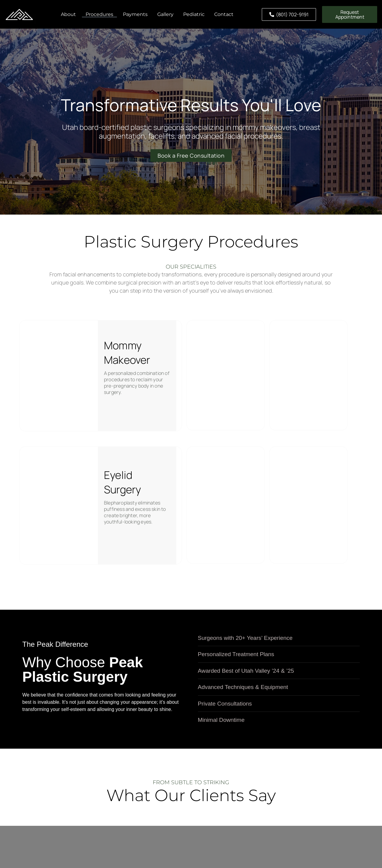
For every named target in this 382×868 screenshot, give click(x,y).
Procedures (99, 14)
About (68, 14)
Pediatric (194, 14)
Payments (135, 14)
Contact (224, 14)
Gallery (165, 14)
